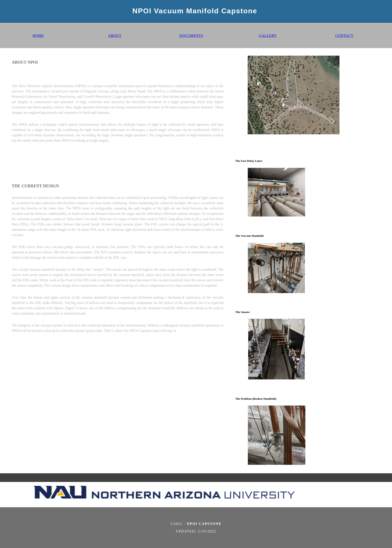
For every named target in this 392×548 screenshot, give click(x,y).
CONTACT (344, 36)
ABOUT (115, 36)
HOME (38, 36)
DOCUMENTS (191, 36)
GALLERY (268, 36)
